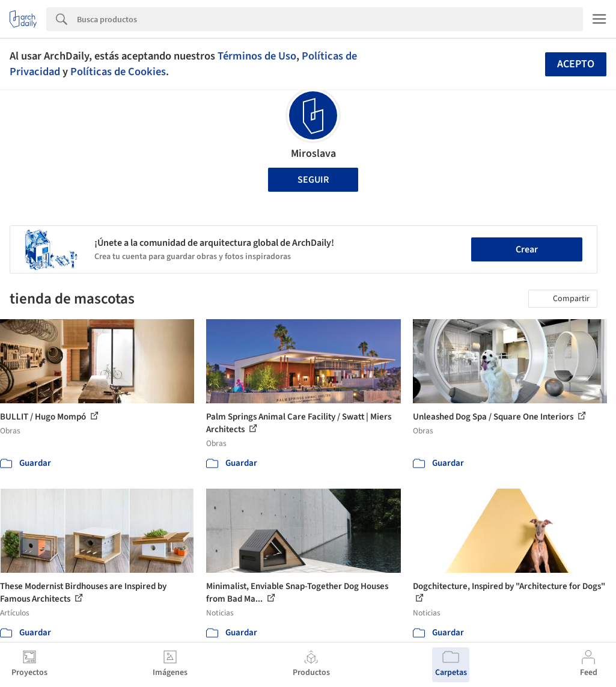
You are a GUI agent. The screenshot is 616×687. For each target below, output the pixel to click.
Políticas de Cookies (118, 72)
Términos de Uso (257, 56)
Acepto (576, 64)
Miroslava (313, 154)
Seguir (313, 180)
